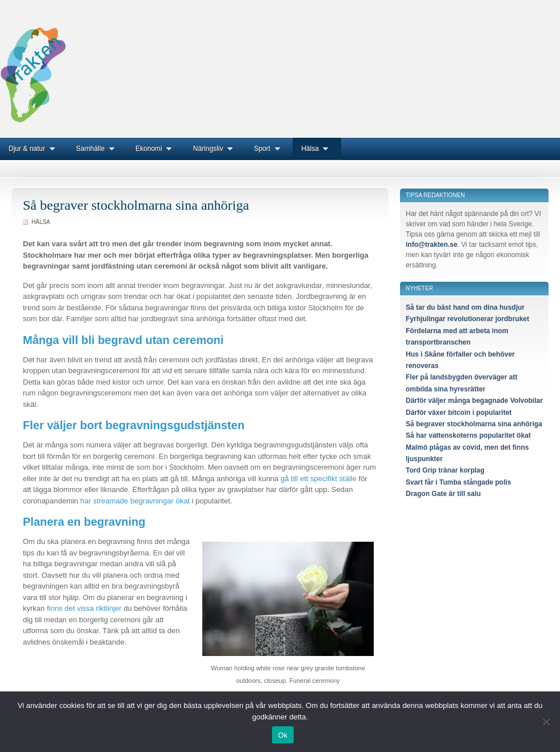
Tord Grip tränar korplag (445, 470)
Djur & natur (34, 149)
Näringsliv (215, 149)
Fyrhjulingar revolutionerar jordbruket (467, 319)
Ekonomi (156, 149)
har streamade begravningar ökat (135, 501)
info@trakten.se (431, 245)
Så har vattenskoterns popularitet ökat (468, 435)
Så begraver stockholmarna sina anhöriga (136, 205)
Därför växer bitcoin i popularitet (459, 413)
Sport (269, 149)
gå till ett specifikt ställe (319, 479)
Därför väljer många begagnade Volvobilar (474, 401)
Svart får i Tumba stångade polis (459, 482)
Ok (283, 735)
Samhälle (97, 149)
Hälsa (317, 149)
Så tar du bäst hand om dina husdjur (465, 307)
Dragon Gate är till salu (443, 494)
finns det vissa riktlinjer (84, 608)
